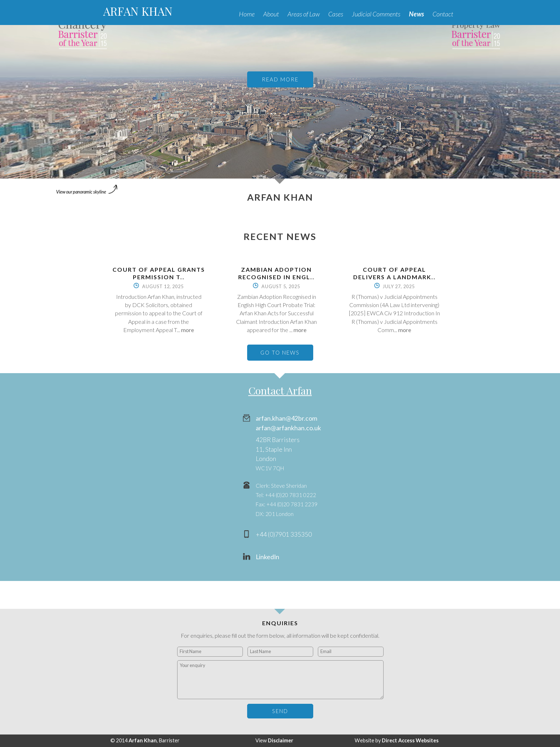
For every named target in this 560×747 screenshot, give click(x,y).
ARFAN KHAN (138, 11)
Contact (443, 14)
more (187, 330)
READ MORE (280, 79)
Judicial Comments (376, 14)
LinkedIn (267, 557)
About (271, 14)
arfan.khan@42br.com (286, 418)
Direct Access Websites (410, 740)
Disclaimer (281, 740)
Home (247, 14)
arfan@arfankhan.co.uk (288, 428)
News (416, 14)
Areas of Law (304, 14)
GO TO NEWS (280, 352)
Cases (336, 14)
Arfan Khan (143, 740)
